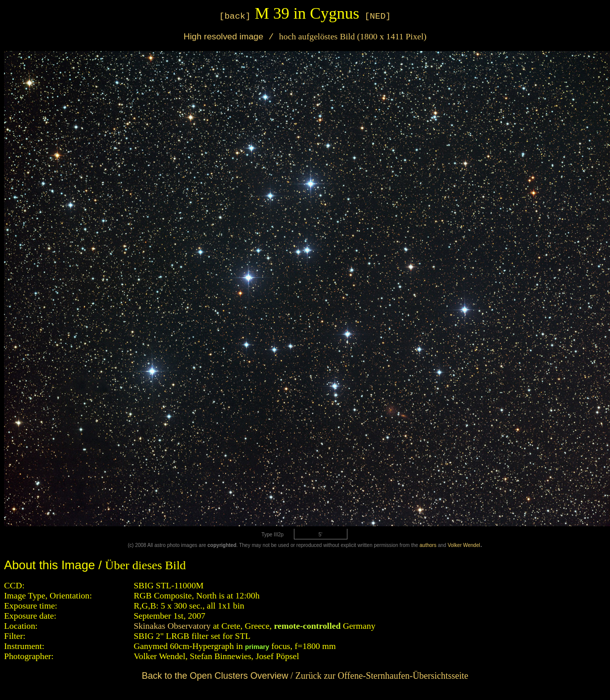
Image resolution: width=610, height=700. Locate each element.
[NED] (378, 16)
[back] (235, 16)
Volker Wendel (464, 545)
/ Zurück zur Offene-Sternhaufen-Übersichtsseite (305, 676)
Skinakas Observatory (172, 626)
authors (428, 545)
